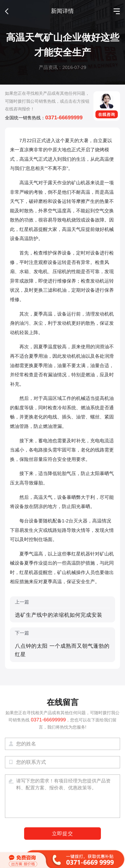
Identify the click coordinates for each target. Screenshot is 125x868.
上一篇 (62, 609)
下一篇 (62, 645)
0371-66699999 (64, 118)
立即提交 (62, 834)
